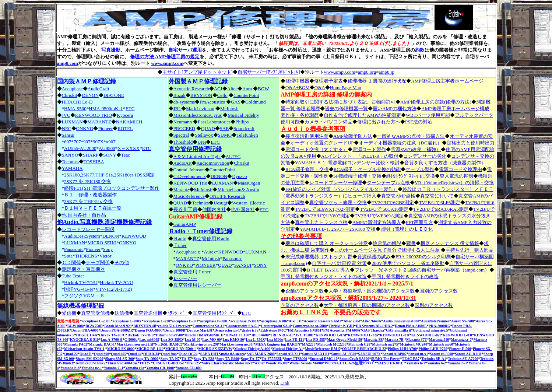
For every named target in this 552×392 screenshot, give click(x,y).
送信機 (122, 313)
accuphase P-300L (214, 321)
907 (87, 142)
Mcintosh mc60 (441, 344)
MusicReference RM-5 (323, 349)
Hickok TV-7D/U (81, 282)
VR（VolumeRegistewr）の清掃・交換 (454, 183)
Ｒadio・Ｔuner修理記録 (201, 231)
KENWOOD (134, 236)
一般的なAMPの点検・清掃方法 (411, 136)
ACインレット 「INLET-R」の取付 (360, 156)
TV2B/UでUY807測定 (327, 216)
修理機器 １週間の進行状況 (377, 81)
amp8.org (367, 72)
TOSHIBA (94, 162)
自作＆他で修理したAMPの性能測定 (362, 115)
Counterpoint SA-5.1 (242, 326)
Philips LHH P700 (433, 349)
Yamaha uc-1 (92, 368)
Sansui (68, 135)
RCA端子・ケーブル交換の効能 (367, 169)
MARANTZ (99, 122)
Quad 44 (135, 354)
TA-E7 (187, 359)
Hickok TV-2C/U (116, 282)
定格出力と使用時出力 (471, 143)
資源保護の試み (374, 257)
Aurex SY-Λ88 (462, 321)
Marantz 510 (439, 339)
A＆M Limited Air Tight (197, 156)
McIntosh (229, 108)
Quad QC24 (188, 354)
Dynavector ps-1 (227, 330)
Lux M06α (275, 339)
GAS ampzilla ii (398, 330)
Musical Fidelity (243, 115)
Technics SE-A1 (434, 359)
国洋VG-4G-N (79, 289)
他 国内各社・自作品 (84, 215)
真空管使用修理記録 (195, 149)
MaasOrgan (249, 183)
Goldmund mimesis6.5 (430, 330)
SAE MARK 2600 (261, 354)
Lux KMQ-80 (233, 339)
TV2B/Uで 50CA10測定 (384, 209)
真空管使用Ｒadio (211, 239)
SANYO (70, 155)
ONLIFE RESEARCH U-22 (364, 349)
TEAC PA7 (411, 359)
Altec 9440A (372, 321)
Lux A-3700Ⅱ (112, 339)
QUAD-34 (151, 354)
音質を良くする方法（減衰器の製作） (445, 163)
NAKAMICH (129, 122)
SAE (224, 128)
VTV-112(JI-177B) (114, 289)
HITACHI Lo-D (77, 102)
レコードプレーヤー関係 (88, 229)
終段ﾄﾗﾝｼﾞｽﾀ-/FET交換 (411, 176)
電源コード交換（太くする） (317, 149)
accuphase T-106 (274, 321)
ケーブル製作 (420, 169)
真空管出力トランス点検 (321, 222)
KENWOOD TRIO (94, 115)
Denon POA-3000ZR (117, 330)
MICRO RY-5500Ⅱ (181, 349)
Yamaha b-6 (70, 368)
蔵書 (411, 243)
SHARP (91, 155)
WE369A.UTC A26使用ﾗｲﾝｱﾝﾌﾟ (350, 363)
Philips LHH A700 (402, 349)
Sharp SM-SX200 (90, 359)
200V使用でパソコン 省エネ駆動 (408, 263)
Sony (108, 249)
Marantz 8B (373, 339)
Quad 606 (101, 354)
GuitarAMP (185, 224)
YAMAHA (72, 168)
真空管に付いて (437, 196)
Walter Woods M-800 (306, 363)
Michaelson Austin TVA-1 (84, 349)
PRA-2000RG (440, 326)
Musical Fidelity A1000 (252, 349)
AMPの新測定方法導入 (377, 222)
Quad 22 (71, 354)
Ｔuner (180, 245)
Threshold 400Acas (123, 363)
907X (98, 142)
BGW (263, 89)
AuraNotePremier (435, 321)
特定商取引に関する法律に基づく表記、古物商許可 (340, 102)
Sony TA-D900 (147, 359)
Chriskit (70, 95)
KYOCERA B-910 (84, 339)
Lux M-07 (193, 339)
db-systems (184, 102)
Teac (126, 155)
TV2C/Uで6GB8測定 (393, 202)
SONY (110, 155)
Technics (70, 162)
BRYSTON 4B (145, 326)
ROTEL (125, 128)
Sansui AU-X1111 (316, 354)
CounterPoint (246, 95)
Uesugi (220, 203)
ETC (130, 108)
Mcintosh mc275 (385, 344)
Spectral (181, 135)
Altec (232, 89)
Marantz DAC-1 (102, 344)
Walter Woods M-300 (271, 363)
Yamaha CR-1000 (160, 368)
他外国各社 (243, 209)
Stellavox (204, 135)
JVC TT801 (305, 335)
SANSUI (243, 265)
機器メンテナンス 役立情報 (450, 243)
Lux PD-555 (315, 339)
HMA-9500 (75, 108)
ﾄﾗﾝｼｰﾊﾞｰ (177, 313)
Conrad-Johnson (189, 170)
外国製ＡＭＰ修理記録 (198, 81)
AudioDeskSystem (82, 236)
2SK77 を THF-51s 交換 (88, 201)
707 (77, 142)
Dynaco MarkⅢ (200, 330)
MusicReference (189, 196)
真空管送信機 (148, 313)
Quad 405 (118, 354)
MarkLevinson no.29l (201, 344)
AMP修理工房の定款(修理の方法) (436, 102)
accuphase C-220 (157, 321)
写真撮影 (111, 50)
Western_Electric (248, 203)
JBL (177, 108)
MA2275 (309, 344)
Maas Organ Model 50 (344, 339)
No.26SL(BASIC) (169, 344)
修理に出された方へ (379, 122)
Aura (247, 89)
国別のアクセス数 (439, 291)
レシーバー (185, 278)
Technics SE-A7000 (463, 359)
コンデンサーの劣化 (425, 156)
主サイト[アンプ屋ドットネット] (198, 72)
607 (68, 142)
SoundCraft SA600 (354, 359)
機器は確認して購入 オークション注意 (327, 243)
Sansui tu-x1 (418, 354)
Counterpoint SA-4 (276, 326)
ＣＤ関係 (71, 262)
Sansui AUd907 (395, 354)
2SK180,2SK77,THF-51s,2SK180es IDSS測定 (109, 175)
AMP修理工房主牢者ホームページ (447, 81)
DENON (90, 95)
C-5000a (131, 339)
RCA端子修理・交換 (307, 169)
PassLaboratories (214, 122)
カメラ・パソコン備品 (328, 122)
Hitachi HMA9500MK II (204, 335)
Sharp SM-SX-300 (119, 359)
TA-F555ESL (272, 359)
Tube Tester (73, 276)
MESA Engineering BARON (278, 344)
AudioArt (183, 163)
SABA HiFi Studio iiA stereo (223, 354)
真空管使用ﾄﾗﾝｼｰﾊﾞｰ (215, 313)
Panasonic (74, 249)
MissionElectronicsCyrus (198, 115)
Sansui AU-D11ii (468, 354)
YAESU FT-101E (390, 363)
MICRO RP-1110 (150, 349)
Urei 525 (193, 363)
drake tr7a (250, 330)
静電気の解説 (387, 243)
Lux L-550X (256, 339)
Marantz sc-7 (461, 339)
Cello (222, 95)
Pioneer (105, 128)
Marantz (181, 190)
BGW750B (94, 326)
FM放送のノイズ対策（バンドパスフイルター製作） (342, 189)
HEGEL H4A (87, 335)
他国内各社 (214, 209)
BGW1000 (75, 326)
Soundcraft (244, 128)
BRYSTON (201, 95)
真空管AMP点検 (398, 196)
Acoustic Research (191, 89)
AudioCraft (99, 89)
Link (285, 383)
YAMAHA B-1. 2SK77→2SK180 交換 (338, 229)
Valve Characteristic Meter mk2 (227, 363)
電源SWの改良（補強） (416, 149)
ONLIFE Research (227, 196)
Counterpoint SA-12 (208, 326)
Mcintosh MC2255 (332, 344)
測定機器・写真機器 (83, 269)
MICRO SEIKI (102, 243)
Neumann (183, 122)
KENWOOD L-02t (426, 335)
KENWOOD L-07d (331, 335)
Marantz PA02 (76, 344)
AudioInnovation (213, 163)
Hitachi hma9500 (169, 335)
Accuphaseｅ (189, 252)
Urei (202, 142)
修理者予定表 (328, 81)
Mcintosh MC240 (414, 344)
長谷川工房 (185, 209)
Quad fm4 (169, 354)
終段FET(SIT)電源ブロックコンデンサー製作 (112, 188)
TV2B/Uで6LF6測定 (440, 202)
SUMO (225, 135)
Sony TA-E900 (228, 359)
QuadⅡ (86, 354)
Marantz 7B (394, 339)
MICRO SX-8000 (121, 349)
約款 (420, 50)
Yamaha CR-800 (189, 368)
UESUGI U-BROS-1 (169, 363)
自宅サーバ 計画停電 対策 (340, 263)
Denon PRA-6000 (85, 330)
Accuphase (72, 89)
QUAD (208, 128)
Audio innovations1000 (401, 321)
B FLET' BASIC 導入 (328, 270)
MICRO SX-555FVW (215, 349)
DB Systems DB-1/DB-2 (374, 326)
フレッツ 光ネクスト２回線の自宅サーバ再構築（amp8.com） (422, 270)
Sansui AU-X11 (289, 354)
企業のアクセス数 (305, 291)
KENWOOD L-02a (363, 335)
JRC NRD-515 (282, 335)
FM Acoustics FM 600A (342, 330)
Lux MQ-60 (211, 339)
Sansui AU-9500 (344, 354)
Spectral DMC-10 (324, 359)
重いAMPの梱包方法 (395, 108)
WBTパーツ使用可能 (428, 115)
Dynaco (239, 176)
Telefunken (247, 135)
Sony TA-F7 (250, 359)
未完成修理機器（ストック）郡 (319, 257)
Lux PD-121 (294, 339)
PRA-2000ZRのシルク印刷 (423, 257)
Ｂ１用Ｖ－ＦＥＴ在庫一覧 (93, 208)
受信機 (69, 313)
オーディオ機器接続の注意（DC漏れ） (400, 143)
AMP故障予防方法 (353, 136)
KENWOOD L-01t (394, 335)
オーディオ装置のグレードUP (322, 143)
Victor (105, 256)
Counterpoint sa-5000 (310, 326)
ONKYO (85, 128)
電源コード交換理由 (460, 169)
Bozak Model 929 (118, 326)
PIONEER (206, 265)
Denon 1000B (175, 330)
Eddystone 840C (273, 330)
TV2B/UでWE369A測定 (379, 216)
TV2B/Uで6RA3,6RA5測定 (441, 209)
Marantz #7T (416, 339)
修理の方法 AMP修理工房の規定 (165, 57)
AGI (218, 89)
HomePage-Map (346, 87)
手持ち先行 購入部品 (470, 250)
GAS (236, 102)
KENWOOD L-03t (457, 335)
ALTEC (233, 156)
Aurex (210, 252)
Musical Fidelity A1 (287, 349)
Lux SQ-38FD (172, 339)
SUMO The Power (386, 359)
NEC (67, 128)
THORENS (86, 256)
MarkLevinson (200, 108)
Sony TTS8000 (296, 359)
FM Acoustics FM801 (305, 330)
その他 (122, 262)
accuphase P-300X (245, 321)
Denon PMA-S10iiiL (411, 326)
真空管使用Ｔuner (192, 272)
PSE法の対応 (419, 122)
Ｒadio (180, 239)
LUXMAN (72, 122)
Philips (242, 122)
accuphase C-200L (96, 321)
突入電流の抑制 (456, 176)
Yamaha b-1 (416, 363)
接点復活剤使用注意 (307, 136)
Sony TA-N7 (170, 359)
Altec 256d (352, 321)
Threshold (183, 142)
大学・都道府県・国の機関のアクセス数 (372, 291)
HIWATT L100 (237, 335)
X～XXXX (129, 148)
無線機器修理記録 (81, 306)
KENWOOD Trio (190, 183)
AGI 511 (295, 321)
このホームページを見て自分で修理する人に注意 (387, 250)
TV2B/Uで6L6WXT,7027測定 (325, 209)
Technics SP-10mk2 (90, 363)
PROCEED (184, 128)
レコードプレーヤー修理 (336, 183)
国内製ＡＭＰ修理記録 (87, 81)
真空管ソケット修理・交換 (338, 202)
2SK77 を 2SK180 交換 (88, 181)
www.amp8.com (167, 63)
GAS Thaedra (373, 330)
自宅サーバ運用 (185, 50)
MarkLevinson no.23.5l (135, 344)
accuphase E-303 (185, 321)
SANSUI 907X (369, 354)
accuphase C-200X (127, 321)
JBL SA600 (260, 335)
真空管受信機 (95, 313)
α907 (110, 142)
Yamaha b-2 (436, 363)
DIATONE (114, 95)
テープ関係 (98, 262)
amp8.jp (387, 72)
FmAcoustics (212, 102)
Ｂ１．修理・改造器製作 (90, 195)
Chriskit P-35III (341, 326)
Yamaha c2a (135, 368)
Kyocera (125, 115)
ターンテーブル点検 (388, 183)
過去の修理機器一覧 (346, 108)
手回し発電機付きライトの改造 (405, 276)
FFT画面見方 (419, 222)
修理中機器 (297, 81)
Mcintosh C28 (359, 344)
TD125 (145, 363)
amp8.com (68, 63)
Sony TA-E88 (204, 359)
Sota (68, 256)
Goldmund (256, 102)
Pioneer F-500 (460, 349)
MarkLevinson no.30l (237, 344)
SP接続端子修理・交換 (357, 176)
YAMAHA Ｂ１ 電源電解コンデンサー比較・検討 (347, 163)
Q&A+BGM (298, 87)
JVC (66, 115)
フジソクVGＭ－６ (84, 296)
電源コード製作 (369, 149)
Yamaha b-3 (457, 363)
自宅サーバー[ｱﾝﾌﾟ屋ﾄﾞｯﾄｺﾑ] (269, 72)
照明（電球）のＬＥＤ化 (407, 229)
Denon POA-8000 (149, 330)
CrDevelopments (190, 176)
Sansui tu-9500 (441, 354)
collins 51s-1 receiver (174, 326)
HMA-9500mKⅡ (106, 108)
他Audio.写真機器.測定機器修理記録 (105, 222)
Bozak (180, 95)
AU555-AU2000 (80, 148)
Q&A (320, 87)
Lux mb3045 (149, 339)
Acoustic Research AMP (323, 321)
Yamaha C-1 (114, 368)
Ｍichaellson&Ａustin (238, 190)
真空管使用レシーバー (197, 285)
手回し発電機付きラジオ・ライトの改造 (324, 276)
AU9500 (107, 148)
